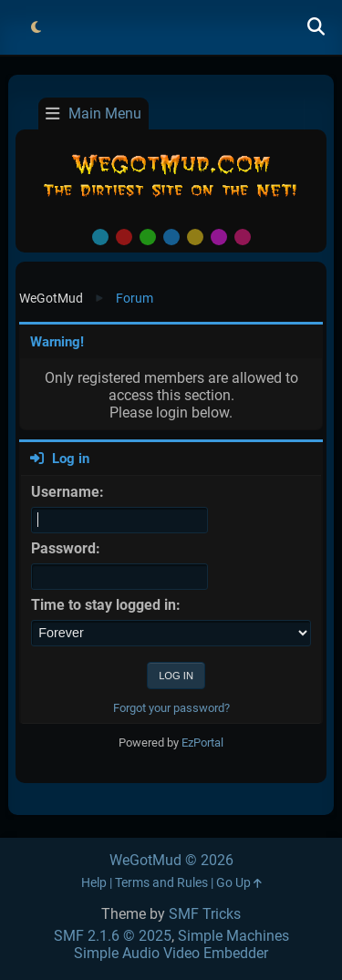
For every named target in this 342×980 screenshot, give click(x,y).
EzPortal (202, 743)
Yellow (195, 237)
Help (94, 883)
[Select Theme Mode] (36, 27)
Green (148, 237)
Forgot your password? (171, 708)
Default (100, 237)
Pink (243, 237)
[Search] (316, 27)
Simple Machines (233, 936)
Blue (171, 237)
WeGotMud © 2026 (171, 860)
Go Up (239, 883)
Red (124, 237)
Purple (219, 237)
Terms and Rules (161, 883)
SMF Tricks (205, 914)
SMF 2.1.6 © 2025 (113, 936)
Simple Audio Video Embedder (171, 953)
